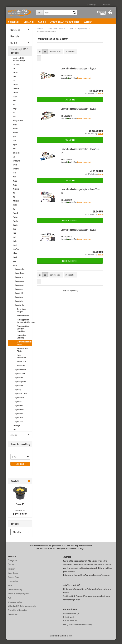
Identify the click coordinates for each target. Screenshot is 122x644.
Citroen (15, 101)
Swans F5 (20, 509)
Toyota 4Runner (20, 277)
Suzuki (15, 261)
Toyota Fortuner (20, 378)
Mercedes (16, 193)
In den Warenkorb (70, 225)
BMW (14, 81)
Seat (14, 241)
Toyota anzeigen (20, 273)
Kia (14, 161)
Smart (15, 249)
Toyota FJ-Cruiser (20, 374)
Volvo (14, 434)
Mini (14, 201)
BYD (14, 85)
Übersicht (29, 22)
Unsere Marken (13, 586)
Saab (14, 237)
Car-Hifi (42, 22)
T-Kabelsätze (21, 370)
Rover (14, 233)
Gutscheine (14, 22)
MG (14, 197)
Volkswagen (16, 430)
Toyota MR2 (19, 406)
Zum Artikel (70, 104)
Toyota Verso (19, 422)
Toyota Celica (19, 305)
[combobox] (56, 56)
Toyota (15, 269)
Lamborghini (17, 165)
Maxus (15, 185)
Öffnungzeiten (12, 565)
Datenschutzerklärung (15, 594)
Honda (15, 129)
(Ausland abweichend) (84, 82)
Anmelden (20, 468)
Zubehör (88, 22)
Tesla (14, 265)
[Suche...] (40, 13)
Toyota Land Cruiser (21, 398)
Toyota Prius (19, 410)
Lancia (15, 169)
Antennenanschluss (23, 320)
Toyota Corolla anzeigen (22, 315)
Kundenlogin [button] (91, 4)
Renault (15, 229)
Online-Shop (54, 640)
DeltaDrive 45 (69, 622)
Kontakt (11, 590)
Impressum (11, 573)
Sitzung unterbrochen (15, 606)
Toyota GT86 (19, 382)
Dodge (15, 113)
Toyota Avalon (19, 285)
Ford (14, 121)
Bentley (15, 77)
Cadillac (15, 89)
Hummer (15, 133)
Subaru (15, 257)
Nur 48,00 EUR (20, 517)
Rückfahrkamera (22, 366)
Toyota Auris (19, 281)
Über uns (11, 569)
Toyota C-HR (19, 297)
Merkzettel (105, 4)
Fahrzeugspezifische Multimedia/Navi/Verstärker (25, 325)
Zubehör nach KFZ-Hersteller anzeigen (19, 64)
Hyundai (15, 137)
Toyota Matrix (19, 402)
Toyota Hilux (19, 390)
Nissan (15, 209)
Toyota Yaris (19, 426)
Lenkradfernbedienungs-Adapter (25, 347)
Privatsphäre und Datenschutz (18, 615)
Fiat (14, 117)
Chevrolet (16, 93)
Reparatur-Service (14, 581)
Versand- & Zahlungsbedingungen (18, 598)
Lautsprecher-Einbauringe (21, 341)
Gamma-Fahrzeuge (71, 618)
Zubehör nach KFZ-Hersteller (65, 22)
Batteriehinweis (13, 619)
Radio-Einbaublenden (22, 360)
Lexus (14, 177)
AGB (9, 602)
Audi (14, 73)
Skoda (15, 245)
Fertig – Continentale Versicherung (78, 629)
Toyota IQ (18, 394)
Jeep (14, 153)
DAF (14, 109)
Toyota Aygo (19, 293)
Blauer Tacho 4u (70, 625)
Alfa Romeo (16, 69)
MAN (14, 181)
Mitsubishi (16, 205)
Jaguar (15, 149)
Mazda (15, 189)
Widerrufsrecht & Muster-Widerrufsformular (22, 610)
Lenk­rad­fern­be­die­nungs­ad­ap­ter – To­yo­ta (78, 73)
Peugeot (15, 217)
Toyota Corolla (19, 309)
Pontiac (15, 221)
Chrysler (15, 97)
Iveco (14, 145)
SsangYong (16, 253)
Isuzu (14, 141)
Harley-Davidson (18, 125)
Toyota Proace (19, 414)
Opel (14, 213)
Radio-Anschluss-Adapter (22, 354)
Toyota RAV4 (19, 418)
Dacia (14, 105)
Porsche (15, 225)
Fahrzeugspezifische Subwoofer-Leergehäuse (23, 333)
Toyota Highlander (21, 386)
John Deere (16, 157)
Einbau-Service (13, 577)
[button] (40, 56)
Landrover (16, 173)
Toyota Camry (19, 301)
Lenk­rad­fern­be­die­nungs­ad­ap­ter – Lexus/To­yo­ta (81, 155)
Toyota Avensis (19, 289)
